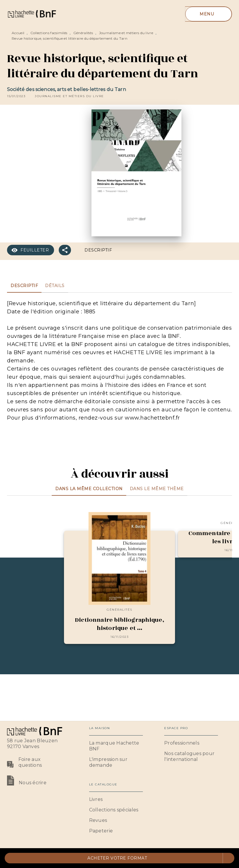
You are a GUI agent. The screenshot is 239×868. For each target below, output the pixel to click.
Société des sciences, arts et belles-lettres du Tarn (66, 89)
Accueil (18, 33)
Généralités (83, 33)
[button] (69, 96)
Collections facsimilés (49, 33)
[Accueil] (32, 14)
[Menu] (208, 14)
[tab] (24, 286)
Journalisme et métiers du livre (126, 33)
